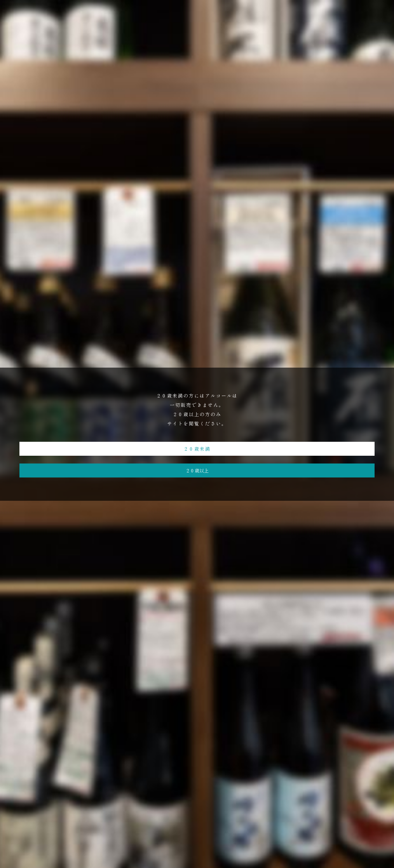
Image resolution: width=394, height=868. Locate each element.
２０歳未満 (197, 449)
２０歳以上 (197, 470)
